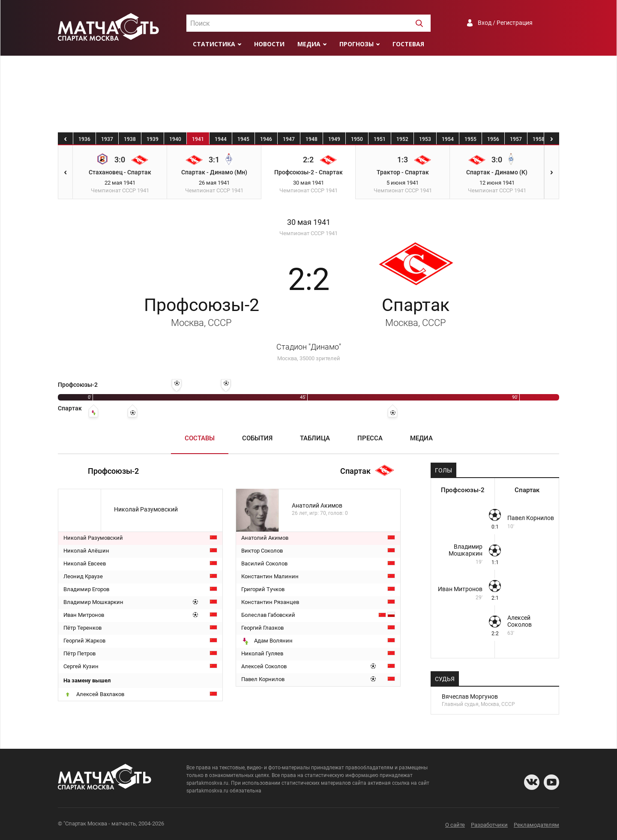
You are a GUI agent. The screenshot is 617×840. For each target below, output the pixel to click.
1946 (266, 139)
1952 (402, 139)
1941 (198, 139)
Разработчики (489, 825)
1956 (493, 139)
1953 (425, 139)
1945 (243, 139)
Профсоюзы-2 (202, 311)
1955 (470, 139)
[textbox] (308, 24)
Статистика (214, 44)
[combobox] (308, 23)
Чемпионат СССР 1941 (308, 233)
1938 (130, 139)
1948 (311, 139)
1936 (84, 139)
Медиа (309, 44)
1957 (516, 139)
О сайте (455, 825)
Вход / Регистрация (505, 23)
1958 (539, 139)
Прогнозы (356, 44)
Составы (200, 438)
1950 (357, 139)
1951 (380, 139)
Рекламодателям (536, 825)
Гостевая (408, 44)
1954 (448, 139)
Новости (269, 44)
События (257, 438)
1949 (334, 139)
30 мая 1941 (309, 222)
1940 (175, 139)
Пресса (370, 438)
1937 (107, 139)
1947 (289, 139)
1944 (221, 139)
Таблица (315, 438)
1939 (153, 139)
